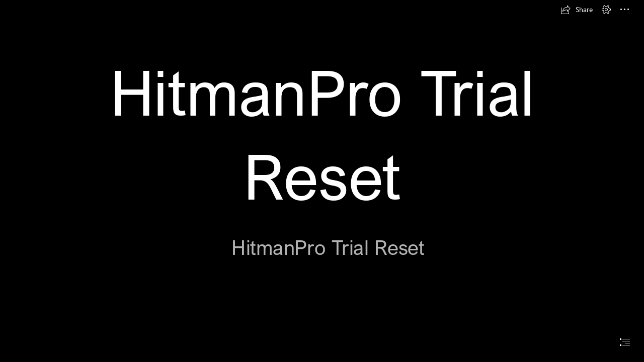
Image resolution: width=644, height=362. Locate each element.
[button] (577, 10)
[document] (322, 181)
